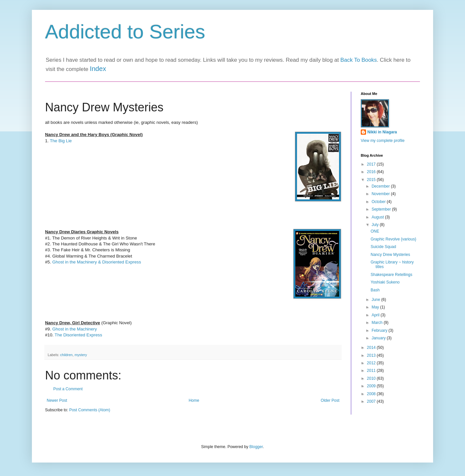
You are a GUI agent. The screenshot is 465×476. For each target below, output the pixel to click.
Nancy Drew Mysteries (390, 255)
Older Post (330, 400)
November (381, 194)
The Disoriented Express (78, 335)
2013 (372, 355)
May (376, 307)
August (378, 217)
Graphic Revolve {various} (393, 239)
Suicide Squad (383, 247)
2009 (372, 386)
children (66, 355)
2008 (372, 394)
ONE (375, 231)
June (376, 300)
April (376, 315)
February (380, 330)
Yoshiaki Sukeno (385, 282)
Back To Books (359, 60)
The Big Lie (61, 141)
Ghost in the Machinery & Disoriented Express (97, 262)
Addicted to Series (125, 32)
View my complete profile (383, 141)
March (378, 323)
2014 (372, 348)
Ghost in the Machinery (75, 329)
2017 (372, 164)
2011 (372, 371)
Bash (375, 290)
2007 (372, 401)
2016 (372, 172)
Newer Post (57, 400)
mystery (81, 355)
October (379, 202)
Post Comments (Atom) (90, 410)
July (376, 225)
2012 (372, 363)
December (381, 186)
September (382, 209)
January (379, 338)
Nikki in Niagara (382, 132)
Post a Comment (68, 389)
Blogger (256, 447)
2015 (372, 180)
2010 (372, 378)
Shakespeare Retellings (392, 275)
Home (194, 400)
